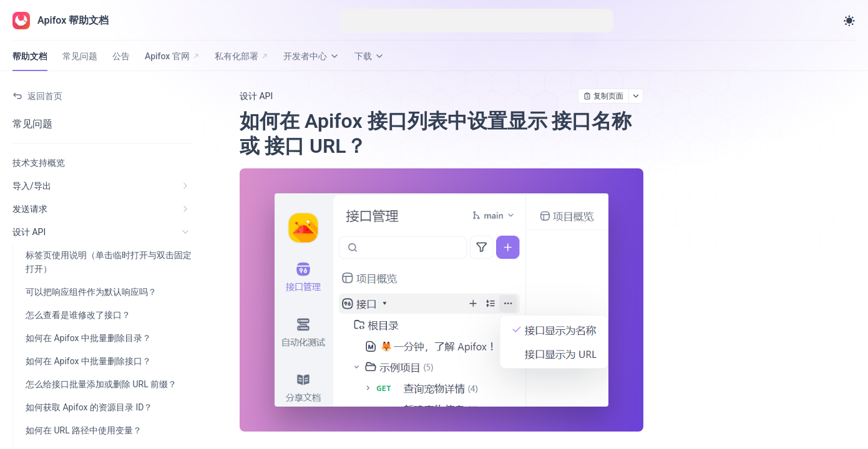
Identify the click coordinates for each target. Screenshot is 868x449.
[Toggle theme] (849, 21)
